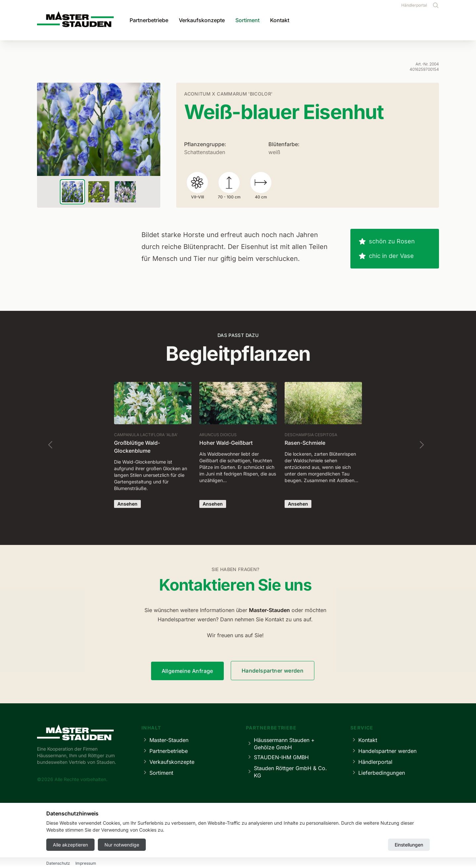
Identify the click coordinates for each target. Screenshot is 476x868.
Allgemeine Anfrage (187, 671)
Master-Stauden (165, 740)
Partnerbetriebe (149, 20)
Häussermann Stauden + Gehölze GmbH (280, 744)
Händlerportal (414, 5)
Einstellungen (409, 845)
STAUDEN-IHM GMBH (277, 757)
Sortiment (247, 20)
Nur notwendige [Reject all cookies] (122, 845)
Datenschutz (58, 863)
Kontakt (280, 20)
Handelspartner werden (273, 671)
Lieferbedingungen (378, 773)
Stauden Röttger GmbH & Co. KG (286, 772)
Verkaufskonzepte (202, 20)
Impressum (86, 863)
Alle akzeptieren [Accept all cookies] (70, 845)
